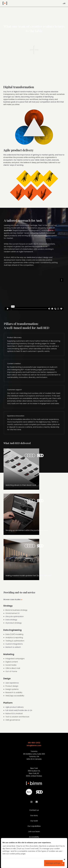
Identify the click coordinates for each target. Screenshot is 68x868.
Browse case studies (12, 599)
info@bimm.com (34, 745)
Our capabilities (34, 826)
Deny (65, 861)
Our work (34, 821)
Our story (34, 815)
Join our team (34, 832)
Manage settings (54, 863)
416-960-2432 (34, 743)
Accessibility (34, 837)
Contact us (34, 810)
